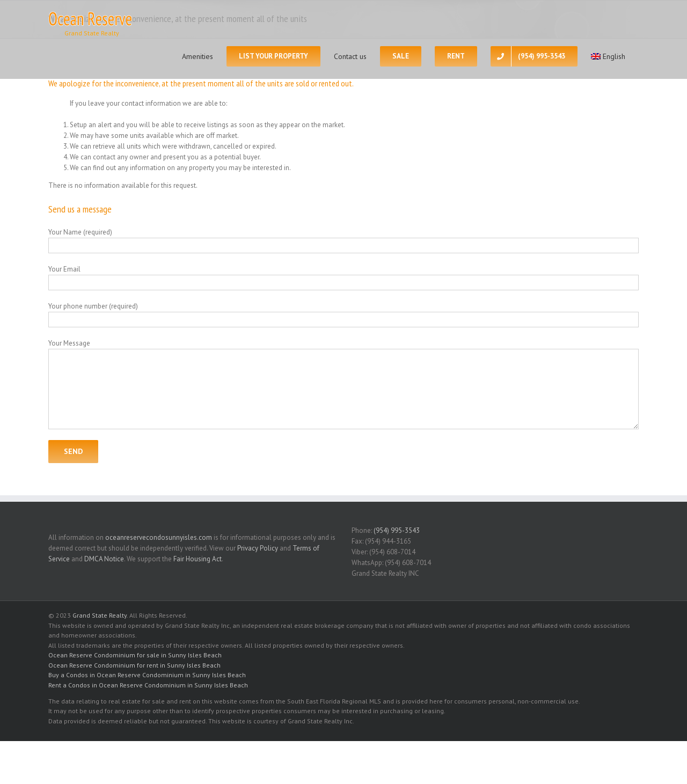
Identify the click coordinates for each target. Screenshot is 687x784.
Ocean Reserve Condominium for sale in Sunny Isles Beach (135, 655)
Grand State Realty (100, 615)
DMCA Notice (104, 559)
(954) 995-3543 (397, 530)
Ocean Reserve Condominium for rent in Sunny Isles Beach (134, 665)
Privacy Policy (258, 548)
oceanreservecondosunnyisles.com (159, 537)
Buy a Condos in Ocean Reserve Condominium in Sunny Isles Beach (147, 675)
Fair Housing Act (198, 559)
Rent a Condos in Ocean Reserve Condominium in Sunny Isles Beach (148, 685)
